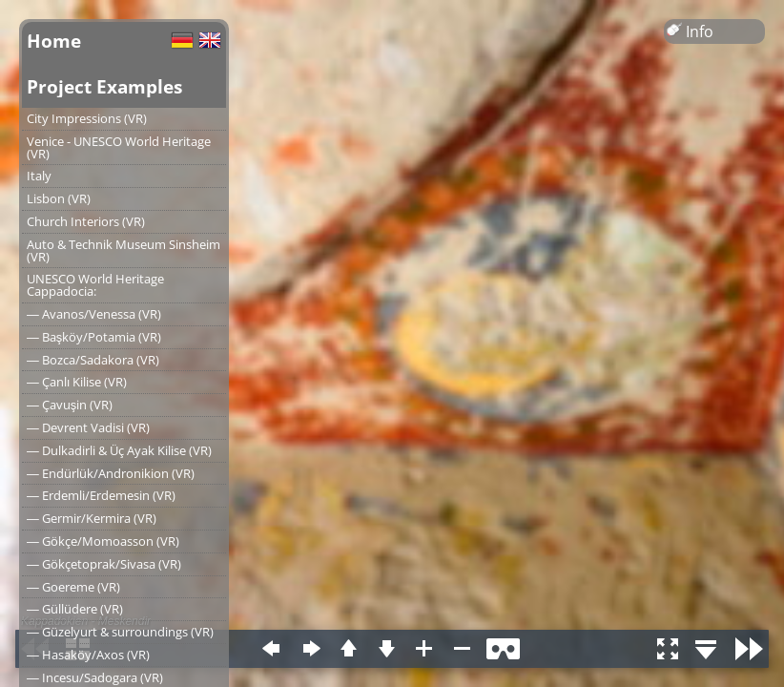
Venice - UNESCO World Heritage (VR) (119, 147)
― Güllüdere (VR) (75, 609)
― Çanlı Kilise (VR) (77, 382)
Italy (39, 176)
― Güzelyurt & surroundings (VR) (120, 632)
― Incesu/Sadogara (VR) (95, 677)
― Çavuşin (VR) (70, 405)
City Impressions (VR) (87, 118)
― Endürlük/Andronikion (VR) (111, 473)
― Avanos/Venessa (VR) (94, 314)
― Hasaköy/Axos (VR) (88, 655)
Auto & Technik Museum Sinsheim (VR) (124, 250)
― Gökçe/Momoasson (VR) (103, 541)
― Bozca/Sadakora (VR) (93, 360)
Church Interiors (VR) (86, 221)
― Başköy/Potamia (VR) (94, 337)
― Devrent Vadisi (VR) (88, 427)
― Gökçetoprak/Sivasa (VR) (104, 564)
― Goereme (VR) (73, 587)
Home (54, 41)
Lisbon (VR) (59, 198)
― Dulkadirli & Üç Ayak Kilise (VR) (119, 450)
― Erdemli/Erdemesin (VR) (101, 495)
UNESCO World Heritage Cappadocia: (95, 285)
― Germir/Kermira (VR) (92, 518)
